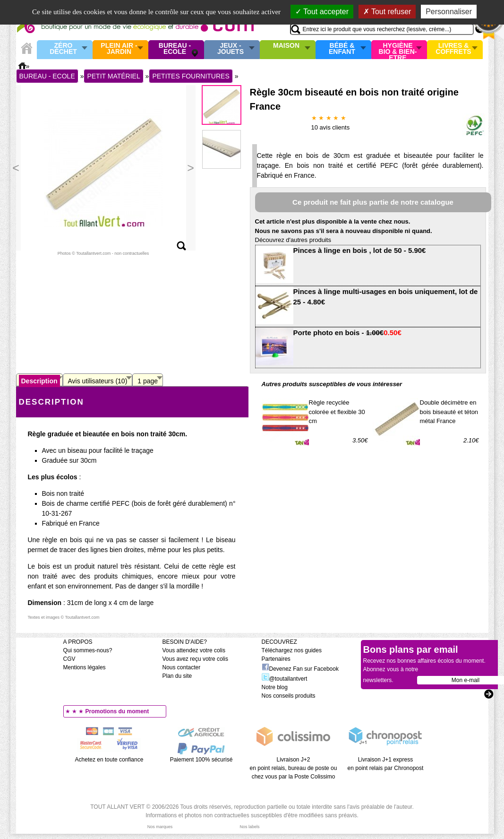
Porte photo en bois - (347, 333)
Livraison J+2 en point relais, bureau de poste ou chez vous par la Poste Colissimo (294, 768)
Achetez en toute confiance (109, 760)
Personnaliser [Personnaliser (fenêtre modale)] (449, 12)
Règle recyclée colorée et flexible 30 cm (337, 412)
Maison (286, 46)
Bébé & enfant (342, 49)
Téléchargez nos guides (292, 650)
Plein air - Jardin (119, 49)
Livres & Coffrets (453, 49)
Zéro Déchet (63, 49)
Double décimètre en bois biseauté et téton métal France (449, 412)
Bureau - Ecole (175, 49)
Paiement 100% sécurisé (201, 760)
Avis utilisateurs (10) (98, 381)
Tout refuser (387, 12)
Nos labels (249, 827)
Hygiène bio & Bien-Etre (398, 50)
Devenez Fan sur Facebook (300, 669)
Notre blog (275, 687)
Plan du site (177, 676)
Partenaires (276, 659)
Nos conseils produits (289, 696)
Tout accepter (322, 12)
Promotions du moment (117, 711)
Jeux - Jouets (231, 49)
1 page (148, 381)
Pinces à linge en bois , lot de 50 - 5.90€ (360, 250)
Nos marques (160, 827)
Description (39, 381)
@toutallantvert (285, 679)
